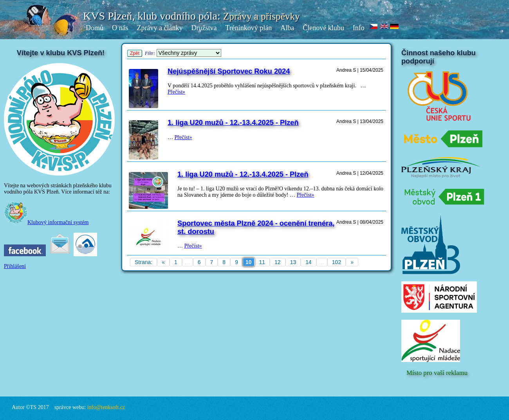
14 (309, 262)
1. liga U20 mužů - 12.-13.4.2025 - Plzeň (233, 123)
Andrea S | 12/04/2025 (360, 173)
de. (394, 27)
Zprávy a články (160, 28)
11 (262, 262)
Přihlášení (15, 266)
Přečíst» (176, 92)
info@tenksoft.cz (106, 407)
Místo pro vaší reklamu (437, 373)
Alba (287, 28)
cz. (374, 27)
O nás (120, 28)
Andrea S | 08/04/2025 (360, 222)
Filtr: (150, 53)
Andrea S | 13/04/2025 (360, 121)
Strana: (143, 262)
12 (278, 262)
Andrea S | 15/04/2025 (360, 70)
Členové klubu (323, 28)
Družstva (204, 28)
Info (359, 28)
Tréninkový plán (248, 28)
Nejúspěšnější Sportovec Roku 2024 (229, 71)
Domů (95, 28)
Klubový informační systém (46, 222)
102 (337, 262)
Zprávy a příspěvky (262, 16)
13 (293, 262)
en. (384, 27)
